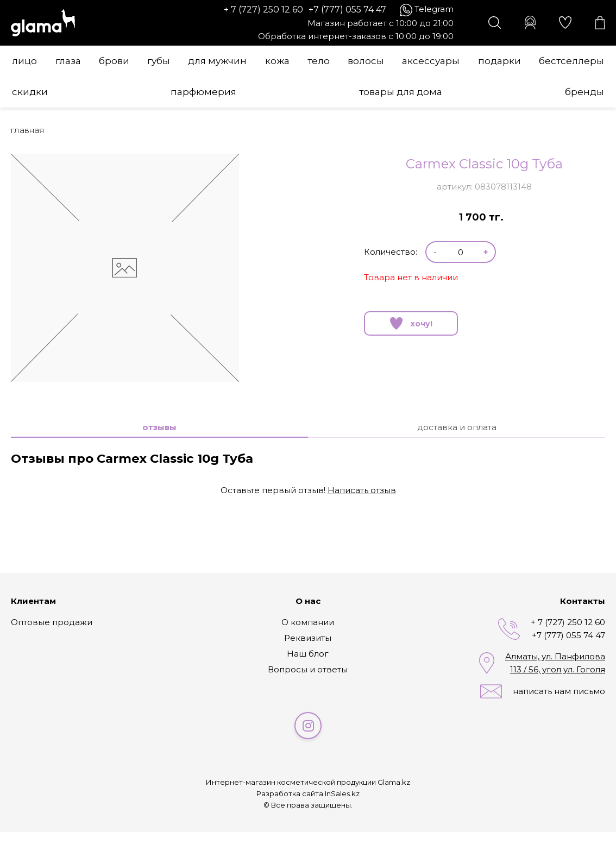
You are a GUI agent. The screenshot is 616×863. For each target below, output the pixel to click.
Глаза (68, 61)
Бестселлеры (571, 61)
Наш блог (308, 654)
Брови (114, 61)
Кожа (277, 61)
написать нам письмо (559, 691)
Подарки (499, 61)
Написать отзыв (362, 490)
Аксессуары (431, 61)
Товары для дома (401, 92)
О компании (308, 622)
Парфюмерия (203, 92)
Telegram (434, 9)
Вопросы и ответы (308, 669)
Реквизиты (308, 638)
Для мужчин (217, 61)
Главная (28, 130)
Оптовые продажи (52, 622)
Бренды (584, 92)
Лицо (24, 61)
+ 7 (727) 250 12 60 (263, 10)
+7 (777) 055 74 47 (347, 10)
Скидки (30, 92)
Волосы (366, 61)
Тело (319, 61)
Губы (159, 61)
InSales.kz (342, 793)
